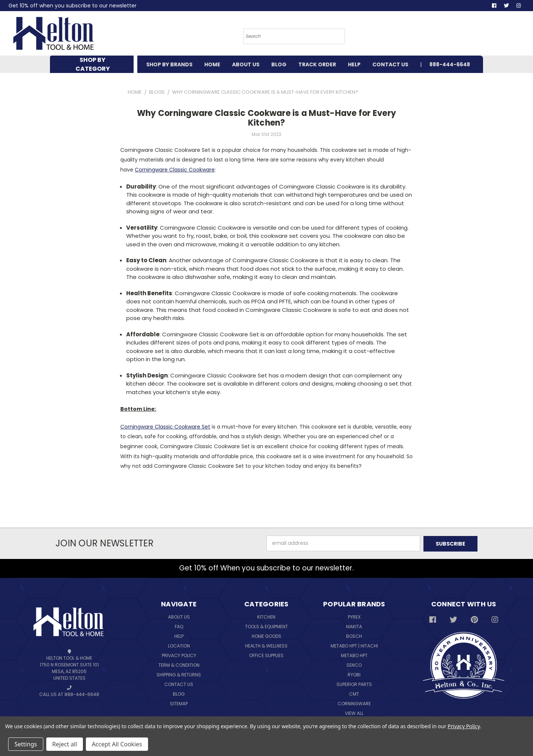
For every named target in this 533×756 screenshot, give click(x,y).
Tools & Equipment (266, 626)
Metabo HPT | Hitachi (354, 645)
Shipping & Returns (179, 674)
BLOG (279, 64)
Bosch (354, 635)
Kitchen (266, 616)
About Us (179, 616)
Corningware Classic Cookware (175, 170)
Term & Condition (179, 664)
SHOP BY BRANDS (169, 64)
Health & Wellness (266, 645)
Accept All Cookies (117, 744)
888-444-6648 (450, 64)
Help (179, 635)
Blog (179, 693)
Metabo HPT (354, 655)
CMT (354, 693)
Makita (354, 626)
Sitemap (179, 703)
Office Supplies (266, 655)
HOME (212, 64)
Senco (354, 664)
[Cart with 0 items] (465, 35)
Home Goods (266, 635)
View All (354, 712)
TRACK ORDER (317, 64)
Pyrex (354, 616)
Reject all (65, 744)
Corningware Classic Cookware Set (165, 427)
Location (179, 645)
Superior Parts (354, 684)
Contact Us (179, 684)
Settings (26, 744)
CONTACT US (390, 64)
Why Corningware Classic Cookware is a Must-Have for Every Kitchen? (266, 118)
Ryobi (354, 674)
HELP (354, 64)
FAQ (179, 626)
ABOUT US (246, 64)
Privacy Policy (179, 655)
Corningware (354, 703)
